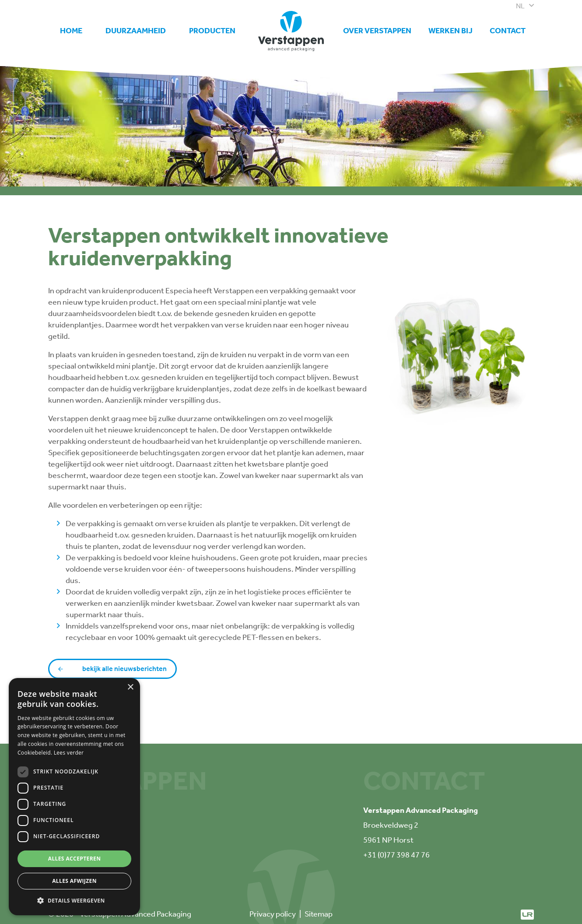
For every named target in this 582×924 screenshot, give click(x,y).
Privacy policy (273, 914)
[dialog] (74, 797)
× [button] (130, 687)
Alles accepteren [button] (75, 859)
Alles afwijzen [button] (74, 881)
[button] (74, 901)
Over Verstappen (377, 31)
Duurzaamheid (136, 31)
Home (71, 31)
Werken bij (451, 27)
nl (520, 6)
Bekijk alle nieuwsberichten (124, 669)
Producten (212, 31)
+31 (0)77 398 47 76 (396, 855)
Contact (508, 31)
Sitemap (319, 914)
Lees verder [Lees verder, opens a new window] (69, 753)
